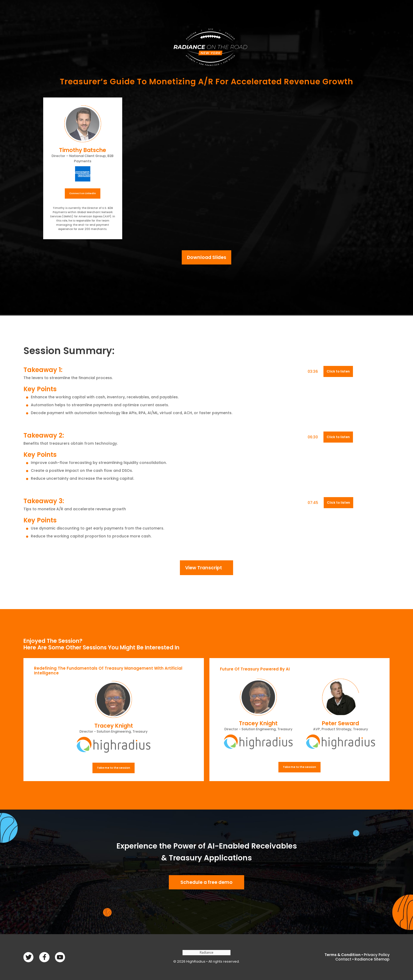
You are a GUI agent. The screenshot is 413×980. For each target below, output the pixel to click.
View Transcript (204, 568)
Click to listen (338, 371)
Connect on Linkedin (83, 193)
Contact (343, 959)
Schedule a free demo (206, 882)
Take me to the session (114, 768)
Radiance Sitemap (372, 959)
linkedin (60, 957)
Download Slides (207, 257)
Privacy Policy (377, 955)
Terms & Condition (343, 955)
